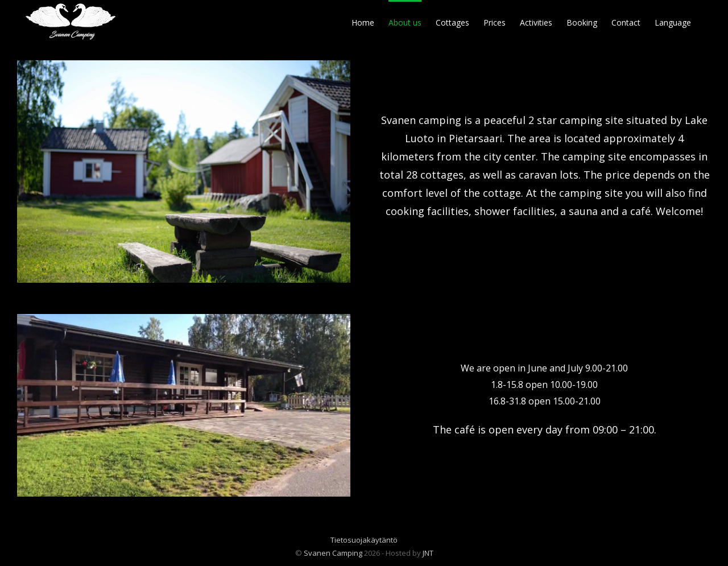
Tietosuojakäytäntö (364, 540)
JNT (428, 553)
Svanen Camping (333, 553)
